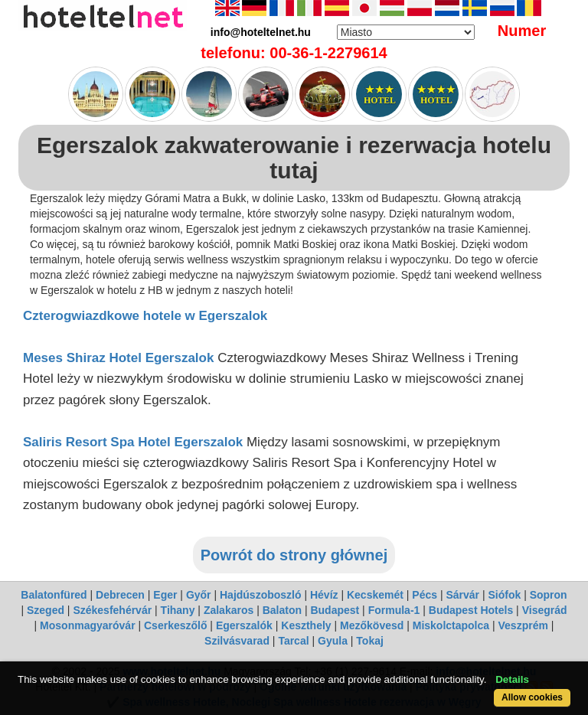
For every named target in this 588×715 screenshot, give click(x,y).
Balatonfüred (54, 595)
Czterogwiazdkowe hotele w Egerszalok (145, 316)
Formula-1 (394, 610)
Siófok (504, 595)
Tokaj (370, 641)
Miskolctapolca (451, 625)
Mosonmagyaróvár (87, 625)
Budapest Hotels (471, 610)
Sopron (549, 595)
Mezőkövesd (372, 625)
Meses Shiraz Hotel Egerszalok (118, 358)
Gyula (333, 641)
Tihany (178, 610)
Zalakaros (229, 610)
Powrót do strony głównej (294, 555)
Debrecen (120, 595)
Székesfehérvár (112, 610)
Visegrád (545, 610)
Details (512, 679)
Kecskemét (375, 595)
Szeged (46, 610)
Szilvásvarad (237, 641)
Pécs (425, 595)
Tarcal (293, 641)
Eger (165, 595)
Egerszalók (244, 625)
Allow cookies (532, 697)
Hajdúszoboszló (261, 595)
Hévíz (324, 595)
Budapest (335, 610)
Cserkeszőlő (175, 625)
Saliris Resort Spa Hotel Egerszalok (133, 442)
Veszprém (523, 625)
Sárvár (462, 595)
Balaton (282, 610)
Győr (199, 595)
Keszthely (306, 625)
